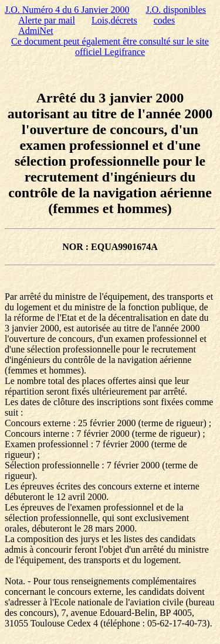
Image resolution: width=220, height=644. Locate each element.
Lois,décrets (114, 20)
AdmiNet (36, 31)
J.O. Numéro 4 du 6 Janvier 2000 (67, 10)
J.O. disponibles (176, 10)
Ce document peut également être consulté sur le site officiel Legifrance (110, 47)
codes (164, 20)
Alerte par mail (47, 20)
